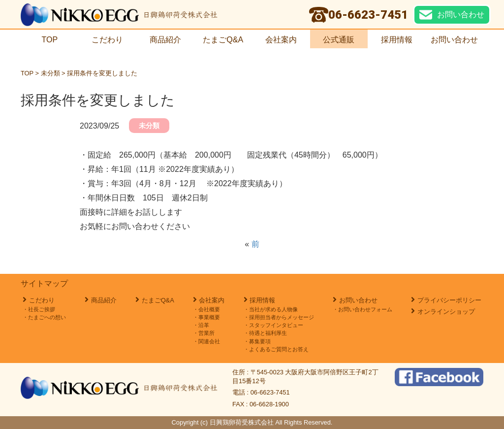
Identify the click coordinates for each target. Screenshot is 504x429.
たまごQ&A (223, 39)
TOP (49, 39)
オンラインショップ (446, 312)
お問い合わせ (454, 39)
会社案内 (281, 39)
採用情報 (401, 39)
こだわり (107, 39)
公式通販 (339, 39)
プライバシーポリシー (449, 300)
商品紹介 (165, 39)
